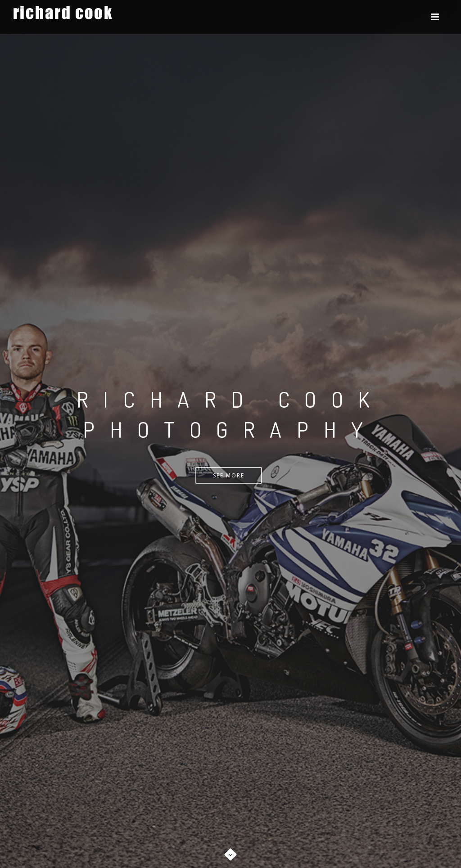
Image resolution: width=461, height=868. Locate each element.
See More (229, 475)
